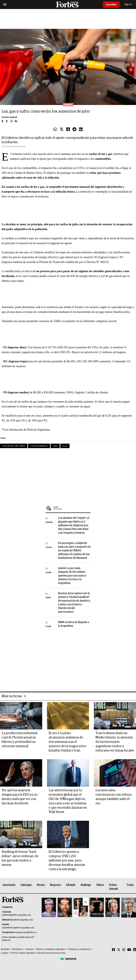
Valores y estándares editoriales (51, 949)
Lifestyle (71, 885)
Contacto (29, 949)
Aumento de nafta (14, 446)
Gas (55, 446)
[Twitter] (119, 950)
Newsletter (17, 949)
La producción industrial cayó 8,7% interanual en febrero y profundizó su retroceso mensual (19, 740)
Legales (5, 953)
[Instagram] (124, 950)
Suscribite (111, 5)
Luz (65, 446)
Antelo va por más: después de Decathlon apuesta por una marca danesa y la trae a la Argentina (72, 576)
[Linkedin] (135, 950)
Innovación (9, 885)
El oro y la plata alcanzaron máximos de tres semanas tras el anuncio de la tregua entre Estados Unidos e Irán (67, 742)
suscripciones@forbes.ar (26, 932)
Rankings (86, 885)
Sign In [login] (128, 4)
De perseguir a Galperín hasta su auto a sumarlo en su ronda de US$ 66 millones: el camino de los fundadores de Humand (74, 551)
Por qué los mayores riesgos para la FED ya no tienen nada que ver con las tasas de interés (20, 797)
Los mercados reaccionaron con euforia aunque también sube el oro (113, 797)
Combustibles (39, 446)
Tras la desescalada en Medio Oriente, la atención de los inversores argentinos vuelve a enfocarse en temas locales (115, 742)
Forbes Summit (113, 887)
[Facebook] (113, 950)
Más (72, 508)
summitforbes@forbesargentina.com (18, 928)
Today (130, 885)
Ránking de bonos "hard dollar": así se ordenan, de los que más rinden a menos (20, 858)
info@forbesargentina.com (21, 920)
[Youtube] (129, 950)
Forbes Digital (9, 117)
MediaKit (5, 949)
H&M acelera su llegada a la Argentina (73, 624)
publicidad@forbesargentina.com (16, 915)
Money (41, 885)
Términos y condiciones (79, 949)
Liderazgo (26, 885)
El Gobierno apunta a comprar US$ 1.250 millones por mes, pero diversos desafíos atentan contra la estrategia (67, 861)
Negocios (55, 885)
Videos (100, 885)
